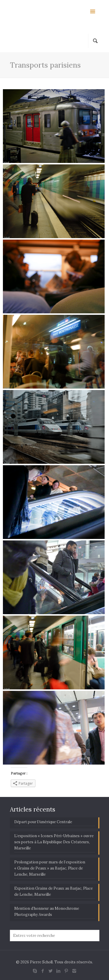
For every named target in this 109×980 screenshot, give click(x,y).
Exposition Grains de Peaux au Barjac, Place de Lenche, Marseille (53, 891)
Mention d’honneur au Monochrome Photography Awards (47, 911)
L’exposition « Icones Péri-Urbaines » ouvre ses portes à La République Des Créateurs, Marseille (54, 842)
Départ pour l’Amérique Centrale (43, 822)
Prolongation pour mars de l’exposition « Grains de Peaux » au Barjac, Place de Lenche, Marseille (50, 868)
